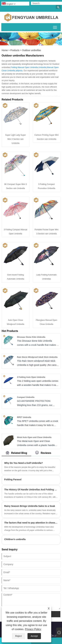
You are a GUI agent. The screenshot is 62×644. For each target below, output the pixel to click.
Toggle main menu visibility (55, 27)
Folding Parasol (13, 479)
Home (5, 50)
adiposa (19, 71)
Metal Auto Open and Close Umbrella (34, 437)
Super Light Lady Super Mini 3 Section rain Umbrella (16, 139)
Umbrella (42, 67)
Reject (18, 636)
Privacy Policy (33, 629)
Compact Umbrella (26, 397)
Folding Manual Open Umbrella (24, 67)
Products (15, 50)
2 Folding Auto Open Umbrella (31, 377)
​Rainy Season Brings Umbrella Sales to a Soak (30, 506)
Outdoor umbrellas (31, 50)
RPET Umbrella (24, 417)
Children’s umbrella (15, 539)
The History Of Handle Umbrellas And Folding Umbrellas (31, 490)
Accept (34, 636)
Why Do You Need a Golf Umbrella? (23, 463)
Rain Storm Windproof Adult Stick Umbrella (37, 357)
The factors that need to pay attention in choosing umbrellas (31, 523)
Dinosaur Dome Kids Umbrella (31, 337)
